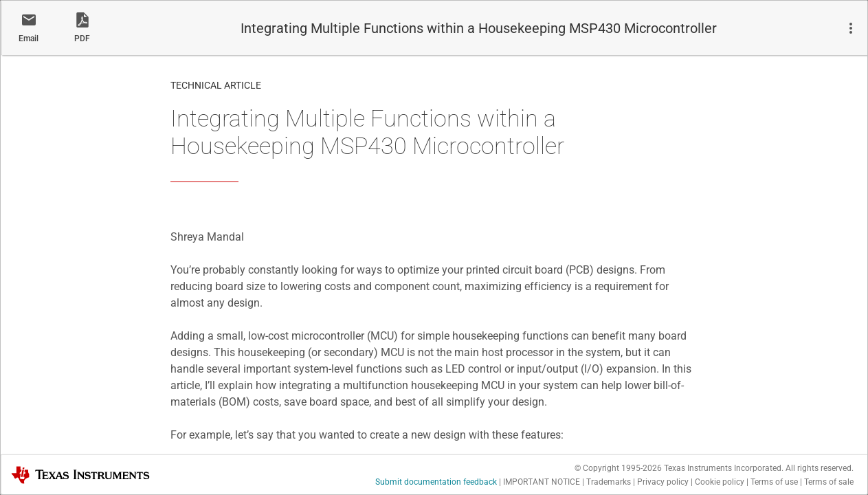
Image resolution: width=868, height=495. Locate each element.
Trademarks (609, 482)
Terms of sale (829, 482)
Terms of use (774, 482)
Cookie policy (720, 482)
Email (29, 38)
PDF (82, 38)
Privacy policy (663, 482)
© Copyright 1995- (618, 468)
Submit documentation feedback (436, 482)
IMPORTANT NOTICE (542, 482)
